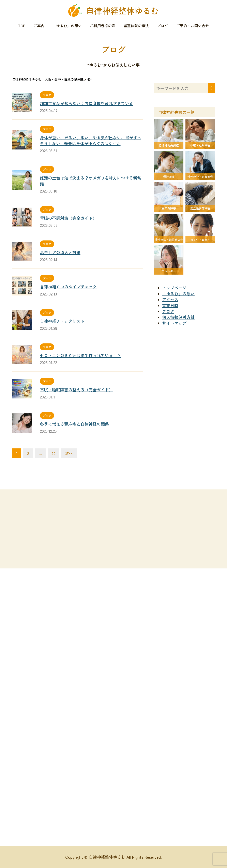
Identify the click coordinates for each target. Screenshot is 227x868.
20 (54, 453)
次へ (69, 453)
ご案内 (39, 26)
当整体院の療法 (136, 26)
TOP (22, 26)
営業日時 (170, 305)
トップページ (174, 288)
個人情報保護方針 (178, 317)
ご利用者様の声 (103, 26)
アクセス (170, 299)
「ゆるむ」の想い (67, 26)
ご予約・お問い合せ (193, 26)
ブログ (163, 26)
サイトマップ (174, 323)
